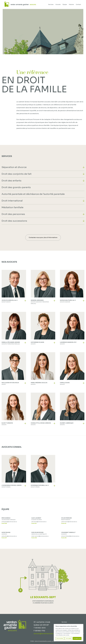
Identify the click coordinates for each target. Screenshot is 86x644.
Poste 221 (64, 523)
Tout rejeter (68, 638)
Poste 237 (34, 523)
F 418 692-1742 (39, 631)
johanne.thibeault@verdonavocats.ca (70, 536)
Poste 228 (4, 523)
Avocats (58, 4)
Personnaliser (60, 638)
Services (51, 4)
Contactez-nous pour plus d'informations (43, 238)
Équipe (65, 4)
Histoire (71, 4)
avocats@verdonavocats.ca (44, 634)
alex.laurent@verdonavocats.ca (39, 522)
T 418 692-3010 (40, 628)
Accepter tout (77, 638)
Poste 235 (64, 538)
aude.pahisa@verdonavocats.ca (9, 536)
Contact (78, 4)
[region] (69, 633)
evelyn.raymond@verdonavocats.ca (40, 536)
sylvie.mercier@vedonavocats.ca (69, 522)
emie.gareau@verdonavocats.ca (9, 522)
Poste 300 (34, 538)
